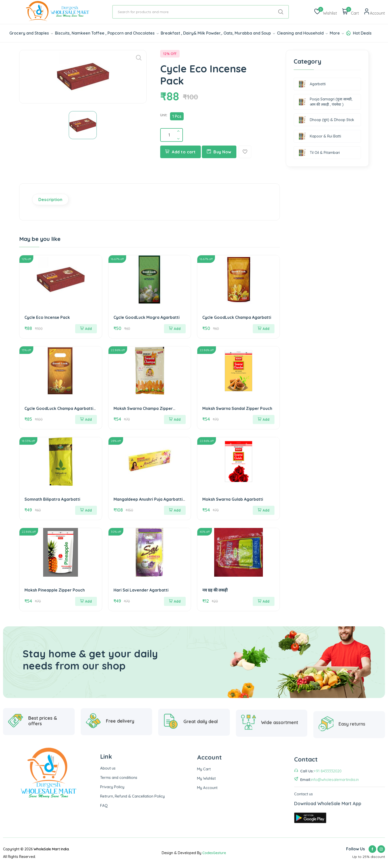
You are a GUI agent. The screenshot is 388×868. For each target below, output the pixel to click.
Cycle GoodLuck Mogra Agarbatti (147, 317)
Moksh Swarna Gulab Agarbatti (233, 499)
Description (50, 199)
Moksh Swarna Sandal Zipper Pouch (237, 408)
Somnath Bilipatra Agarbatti (52, 499)
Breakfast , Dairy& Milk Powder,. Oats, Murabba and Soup (218, 33)
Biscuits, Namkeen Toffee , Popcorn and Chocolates (107, 33)
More (337, 33)
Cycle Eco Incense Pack (47, 317)
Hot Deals (362, 33)
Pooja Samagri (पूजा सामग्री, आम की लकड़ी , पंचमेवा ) (325, 102)
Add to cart (181, 152)
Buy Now (219, 152)
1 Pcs (177, 116)
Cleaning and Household (302, 33)
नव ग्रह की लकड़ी (215, 590)
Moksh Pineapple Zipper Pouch (55, 590)
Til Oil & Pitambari (319, 153)
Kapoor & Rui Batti (320, 136)
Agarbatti (312, 84)
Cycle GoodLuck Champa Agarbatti (237, 317)
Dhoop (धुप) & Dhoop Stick (326, 120)
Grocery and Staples (31, 33)
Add (86, 329)
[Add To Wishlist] (245, 152)
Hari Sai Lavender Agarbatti (141, 590)
